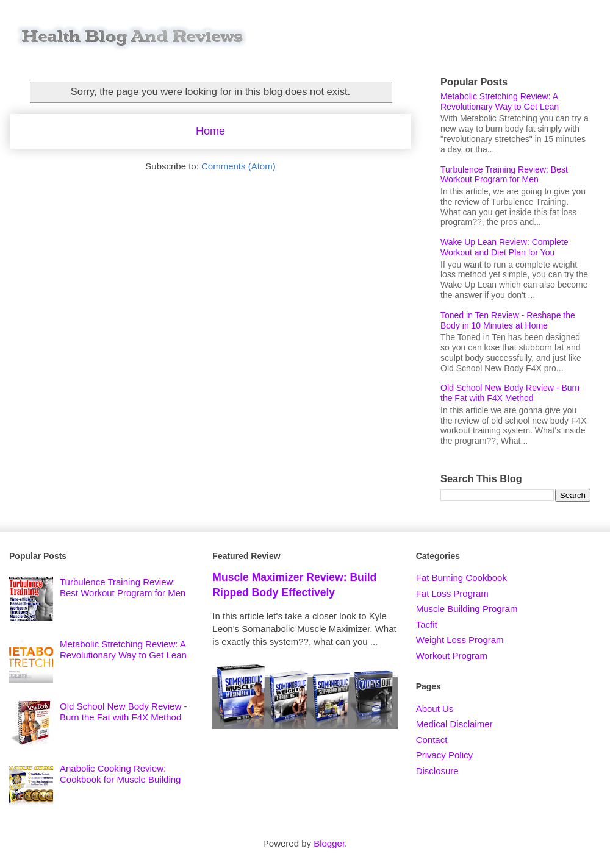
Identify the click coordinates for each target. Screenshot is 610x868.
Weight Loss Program (460, 640)
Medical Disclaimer (454, 724)
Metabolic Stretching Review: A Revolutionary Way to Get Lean (500, 101)
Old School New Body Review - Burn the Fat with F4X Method (510, 393)
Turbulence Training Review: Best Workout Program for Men (504, 175)
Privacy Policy (444, 755)
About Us (435, 709)
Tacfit (427, 624)
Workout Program (452, 656)
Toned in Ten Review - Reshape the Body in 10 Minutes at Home (508, 320)
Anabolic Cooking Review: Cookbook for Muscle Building (120, 774)
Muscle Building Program (467, 609)
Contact (432, 740)
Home (210, 131)
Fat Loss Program (452, 593)
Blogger (329, 843)
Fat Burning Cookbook (461, 578)
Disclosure (437, 771)
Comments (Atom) (239, 166)
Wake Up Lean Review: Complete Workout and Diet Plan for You (504, 247)
